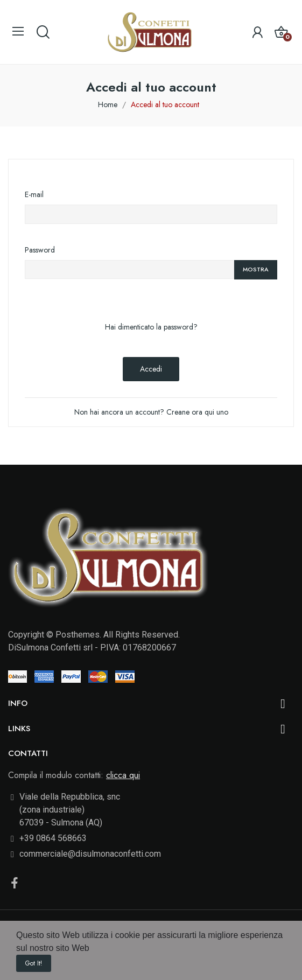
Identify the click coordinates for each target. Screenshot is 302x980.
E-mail (34, 194)
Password (40, 250)
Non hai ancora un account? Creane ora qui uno (151, 412)
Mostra (256, 269)
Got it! (34, 963)
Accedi (151, 369)
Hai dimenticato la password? (151, 327)
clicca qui (123, 775)
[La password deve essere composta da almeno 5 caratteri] (129, 270)
